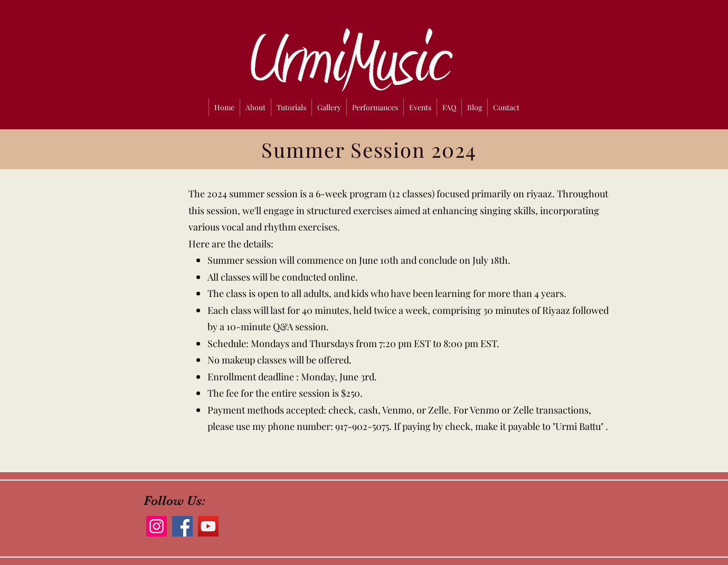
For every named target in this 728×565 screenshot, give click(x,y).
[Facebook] (182, 526)
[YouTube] (208, 526)
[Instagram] (157, 526)
